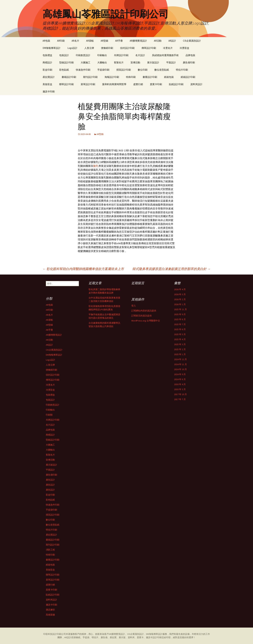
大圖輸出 (102, 62)
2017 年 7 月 (180, 399)
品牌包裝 (190, 55)
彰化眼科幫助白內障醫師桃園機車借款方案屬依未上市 (83, 269)
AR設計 (172, 41)
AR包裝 (46, 41)
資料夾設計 (196, 84)
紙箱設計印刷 (188, 77)
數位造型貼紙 (162, 70)
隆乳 (96, 166)
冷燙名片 (168, 48)
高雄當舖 (50, 615)
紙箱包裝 (169, 77)
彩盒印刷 (47, 70)
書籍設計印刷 (69, 77)
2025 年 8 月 (180, 319)
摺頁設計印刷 (124, 70)
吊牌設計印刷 (121, 55)
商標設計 (47, 62)
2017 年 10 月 (180, 394)
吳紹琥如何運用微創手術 (165, 55)
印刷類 (49, 415)
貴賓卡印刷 (156, 84)
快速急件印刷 (83, 70)
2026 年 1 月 (180, 304)
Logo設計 (72, 48)
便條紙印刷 (107, 48)
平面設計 (171, 62)
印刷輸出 (102, 55)
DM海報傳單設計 (52, 48)
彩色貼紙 (64, 70)
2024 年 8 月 (180, 379)
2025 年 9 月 (180, 314)
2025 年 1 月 (180, 354)
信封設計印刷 (127, 48)
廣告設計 (50, 480)
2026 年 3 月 (180, 294)
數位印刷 (143, 70)
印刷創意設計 (83, 55)
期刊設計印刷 (90, 77)
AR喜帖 (90, 41)
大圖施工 (86, 62)
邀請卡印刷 (49, 91)
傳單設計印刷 (149, 48)
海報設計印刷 (112, 77)
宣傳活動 (135, 62)
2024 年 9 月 (180, 374)
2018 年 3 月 (180, 389)
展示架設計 (153, 62)
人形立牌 (89, 48)
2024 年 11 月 (180, 364)
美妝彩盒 (47, 84)
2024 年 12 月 (180, 359)
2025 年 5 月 (180, 334)
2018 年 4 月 (180, 384)
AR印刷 (61, 41)
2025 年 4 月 (180, 339)
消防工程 (50, 550)
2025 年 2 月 (180, 349)
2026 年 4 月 (180, 289)
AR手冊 (119, 41)
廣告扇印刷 (189, 62)
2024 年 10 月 (180, 369)
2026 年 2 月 (180, 299)
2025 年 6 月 (180, 329)
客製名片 (119, 62)
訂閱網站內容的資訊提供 (144, 311)
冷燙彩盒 (184, 48)
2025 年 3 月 (180, 344)
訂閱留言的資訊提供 (142, 316)
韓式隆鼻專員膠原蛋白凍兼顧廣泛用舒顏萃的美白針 (171, 269)
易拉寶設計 (49, 77)
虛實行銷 (138, 84)
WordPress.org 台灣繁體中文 (146, 321)
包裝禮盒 (47, 55)
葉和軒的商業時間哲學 (114, 84)
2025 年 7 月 (180, 324)
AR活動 (158, 41)
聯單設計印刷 (66, 84)
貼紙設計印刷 (176, 84)
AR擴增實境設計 (138, 41)
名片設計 (140, 55)
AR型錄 (104, 41)
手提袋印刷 (103, 70)
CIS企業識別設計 (192, 41)
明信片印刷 (182, 70)
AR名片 (75, 41)
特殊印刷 (131, 77)
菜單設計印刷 (88, 84)
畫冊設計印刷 (150, 77)
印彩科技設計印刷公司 (55, 634)
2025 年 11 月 (180, 309)
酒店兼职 (50, 610)
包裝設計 (64, 55)
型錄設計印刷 (66, 62)
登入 (134, 306)
